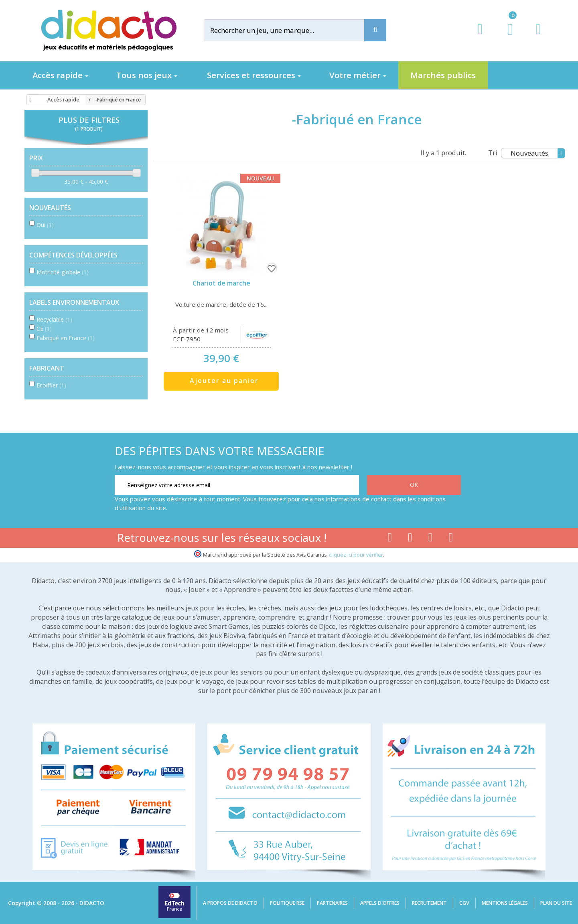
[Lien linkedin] (451, 539)
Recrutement (429, 903)
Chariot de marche (221, 283)
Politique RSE (287, 903)
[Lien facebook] (390, 539)
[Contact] (538, 37)
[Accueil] (29, 100)
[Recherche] (375, 30)
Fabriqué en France (66, 338)
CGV (464, 903)
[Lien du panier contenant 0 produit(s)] (506, 37)
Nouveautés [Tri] (538, 153)
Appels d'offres (380, 903)
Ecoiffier (51, 385)
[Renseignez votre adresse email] (237, 485)
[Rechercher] (291, 30)
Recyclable (54, 319)
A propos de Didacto (230, 903)
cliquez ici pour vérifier (356, 555)
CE (44, 329)
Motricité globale (63, 272)
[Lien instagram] (431, 539)
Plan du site (556, 903)
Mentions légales (505, 903)
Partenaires (332, 903)
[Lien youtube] (410, 539)
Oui (45, 225)
